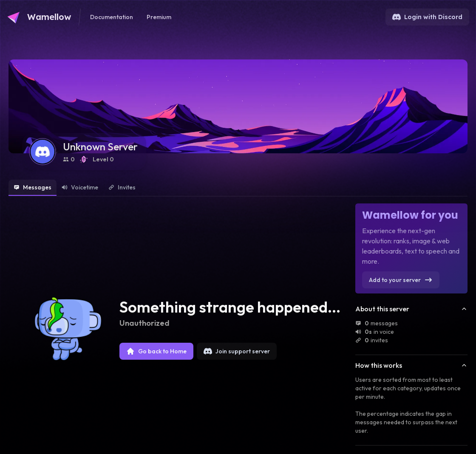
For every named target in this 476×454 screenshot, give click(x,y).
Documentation (112, 17)
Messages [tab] (33, 187)
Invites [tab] (122, 187)
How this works (411, 365)
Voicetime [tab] (80, 187)
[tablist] (238, 188)
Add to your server (401, 280)
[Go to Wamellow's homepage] (39, 17)
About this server (411, 309)
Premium (159, 17)
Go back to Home (156, 351)
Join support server (237, 351)
